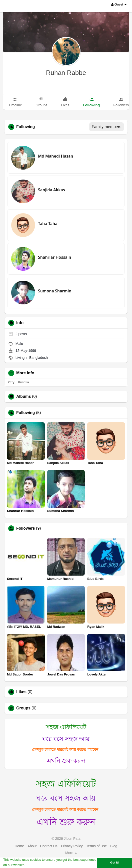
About (32, 846)
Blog (114, 846)
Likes (21, 692)
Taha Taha (48, 223)
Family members (106, 127)
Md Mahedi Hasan (55, 156)
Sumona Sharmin (55, 291)
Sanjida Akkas (51, 190)
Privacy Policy (72, 846)
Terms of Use (96, 846)
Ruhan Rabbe (66, 73)
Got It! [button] (114, 862)
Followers (26, 528)
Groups (23, 708)
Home (19, 846)
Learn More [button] (35, 865)
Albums (24, 397)
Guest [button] (119, 4)
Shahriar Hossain (54, 257)
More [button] (71, 853)
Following (26, 413)
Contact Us (49, 846)
